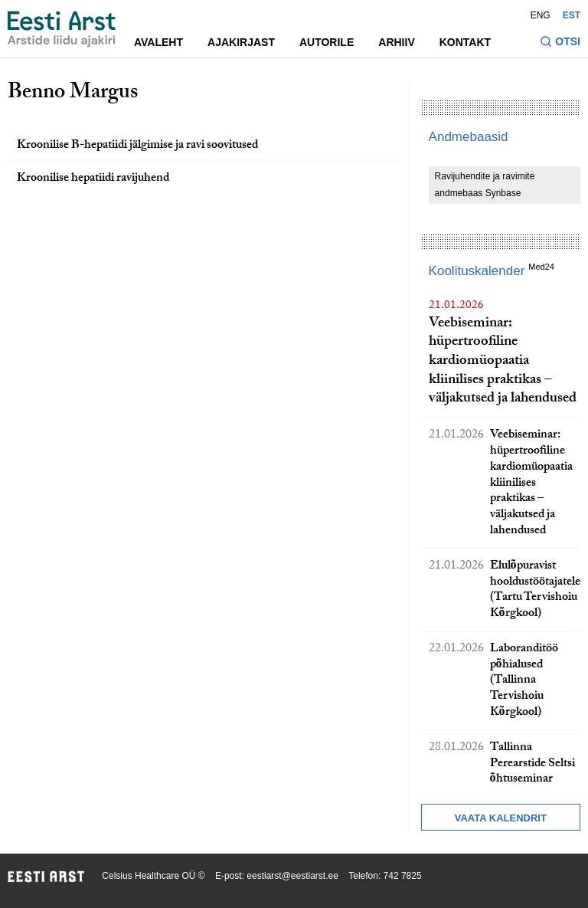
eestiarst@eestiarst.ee (292, 876)
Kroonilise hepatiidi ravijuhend (93, 179)
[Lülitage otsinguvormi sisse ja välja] (560, 43)
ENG (541, 15)
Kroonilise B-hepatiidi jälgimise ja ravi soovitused (137, 146)
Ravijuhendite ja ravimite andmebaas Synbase (485, 185)
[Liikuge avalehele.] (62, 29)
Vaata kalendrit (501, 818)
